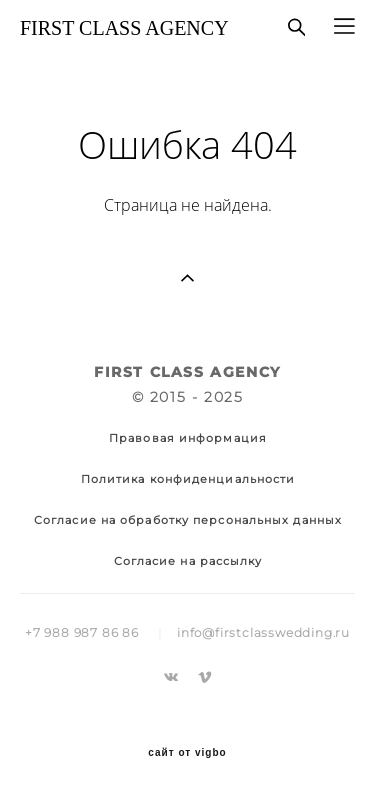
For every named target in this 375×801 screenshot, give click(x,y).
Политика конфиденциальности (188, 479)
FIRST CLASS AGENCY (124, 28)
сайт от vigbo (187, 753)
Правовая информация (188, 438)
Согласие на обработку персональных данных (188, 520)
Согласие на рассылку (188, 561)
